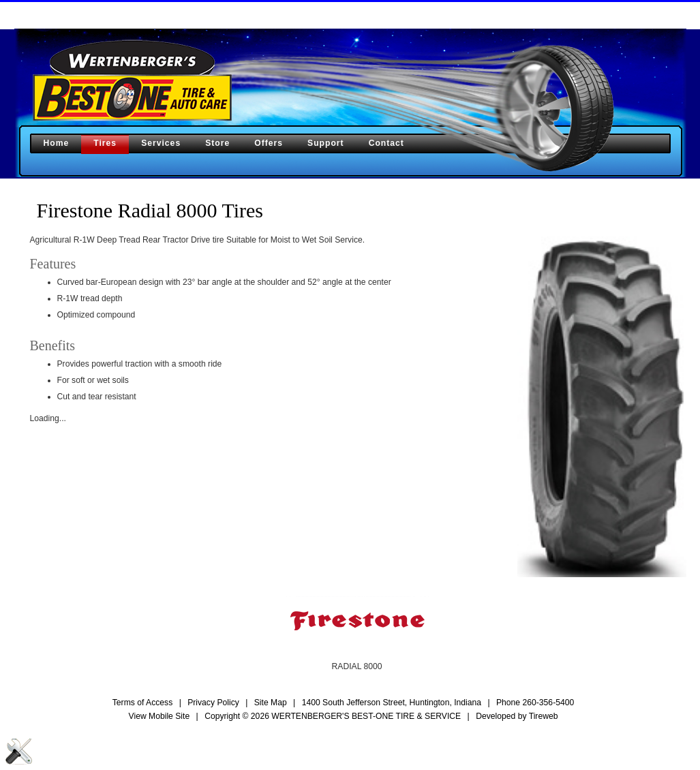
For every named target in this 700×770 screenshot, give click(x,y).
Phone (535, 703)
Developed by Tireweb (517, 716)
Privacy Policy (213, 703)
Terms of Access (143, 703)
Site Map (271, 703)
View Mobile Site (159, 716)
